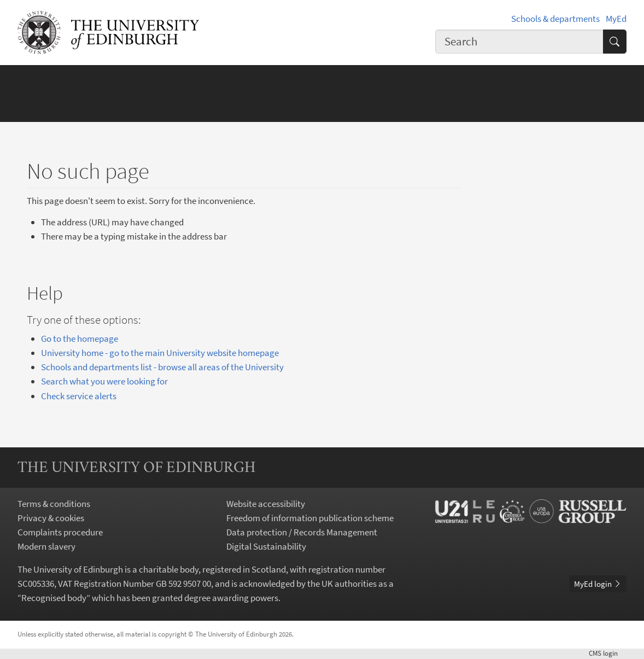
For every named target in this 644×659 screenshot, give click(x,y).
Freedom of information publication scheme (310, 518)
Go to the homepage (80, 339)
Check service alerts (79, 396)
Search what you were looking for (104, 381)
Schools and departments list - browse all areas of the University (162, 367)
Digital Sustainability (266, 546)
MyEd (616, 19)
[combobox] (519, 42)
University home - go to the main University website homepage (160, 353)
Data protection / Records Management (302, 532)
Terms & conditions (54, 504)
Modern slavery (46, 546)
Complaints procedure (60, 532)
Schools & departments (555, 19)
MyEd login (598, 584)
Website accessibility (266, 504)
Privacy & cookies (51, 518)
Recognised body (54, 598)
